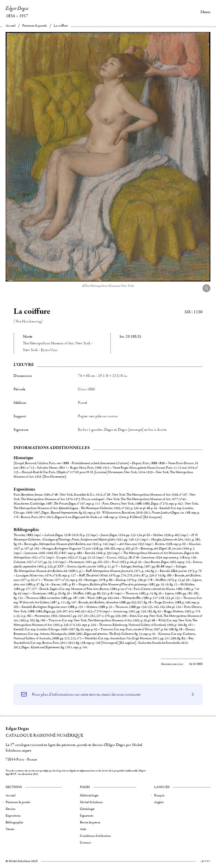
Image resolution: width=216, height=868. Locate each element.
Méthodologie (89, 795)
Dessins (11, 809)
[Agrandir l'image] (206, 288)
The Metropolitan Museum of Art (48, 343)
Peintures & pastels (35, 26)
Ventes (10, 829)
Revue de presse (90, 822)
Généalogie (87, 809)
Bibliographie (14, 822)
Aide (83, 829)
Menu (205, 12)
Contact (85, 843)
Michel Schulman (91, 802)
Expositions (13, 816)
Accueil (11, 26)
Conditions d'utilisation (95, 836)
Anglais (159, 802)
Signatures (87, 816)
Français (159, 795)
